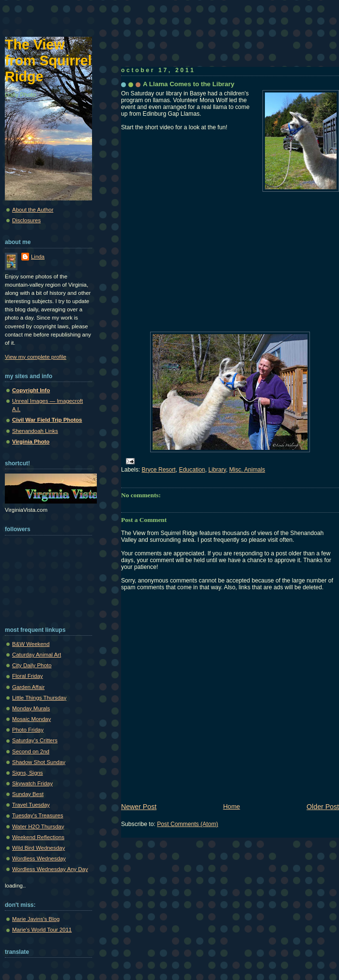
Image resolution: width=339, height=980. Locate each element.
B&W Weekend (31, 644)
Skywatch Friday (32, 783)
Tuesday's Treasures (38, 815)
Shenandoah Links (35, 431)
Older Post (323, 807)
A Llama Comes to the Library (189, 84)
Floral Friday (28, 676)
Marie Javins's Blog (36, 919)
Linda (38, 257)
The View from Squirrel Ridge (48, 61)
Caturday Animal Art (37, 655)
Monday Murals (31, 708)
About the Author (33, 210)
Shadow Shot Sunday (39, 762)
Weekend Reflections (38, 837)
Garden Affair (28, 687)
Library (217, 470)
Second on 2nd (31, 751)
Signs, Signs (28, 773)
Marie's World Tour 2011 (42, 930)
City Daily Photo (32, 665)
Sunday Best (28, 794)
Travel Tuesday (31, 805)
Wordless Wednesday (39, 858)
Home (232, 806)
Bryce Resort (159, 470)
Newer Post (139, 807)
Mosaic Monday (31, 719)
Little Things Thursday (39, 698)
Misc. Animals (247, 470)
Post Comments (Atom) (187, 824)
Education (192, 470)
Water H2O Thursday (38, 827)
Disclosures (26, 220)
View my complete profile (36, 357)
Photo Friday (28, 730)
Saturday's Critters (35, 740)
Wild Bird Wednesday (39, 848)
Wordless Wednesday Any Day (50, 869)
